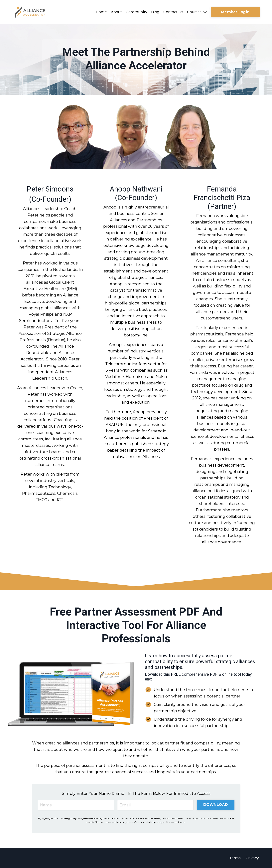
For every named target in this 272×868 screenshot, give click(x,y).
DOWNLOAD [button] (216, 805)
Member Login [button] (235, 12)
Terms (235, 858)
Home (101, 12)
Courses (197, 12)
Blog (155, 12)
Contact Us (173, 12)
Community (136, 12)
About (116, 12)
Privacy (252, 858)
